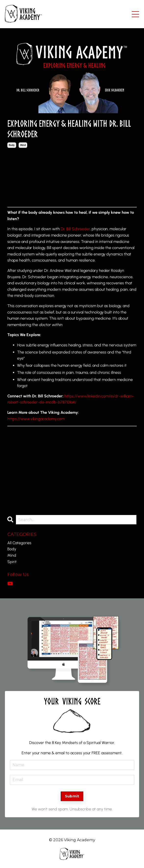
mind (23, 145)
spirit (12, 562)
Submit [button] (72, 796)
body (12, 145)
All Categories (19, 543)
